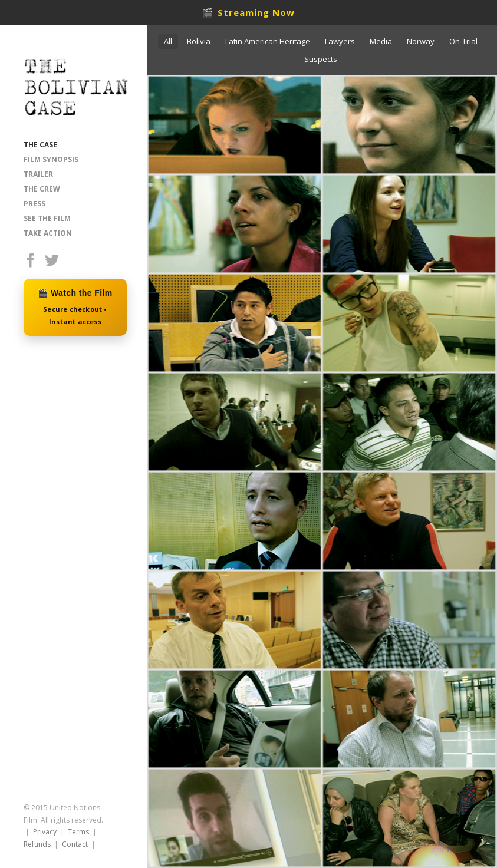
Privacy (45, 832)
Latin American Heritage (268, 41)
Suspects (321, 59)
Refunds (37, 844)
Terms (78, 832)
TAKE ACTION (48, 233)
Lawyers (340, 41)
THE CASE (40, 145)
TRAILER (38, 174)
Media (381, 41)
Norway (421, 41)
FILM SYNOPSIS (51, 159)
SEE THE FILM (47, 218)
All (168, 41)
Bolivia (199, 41)
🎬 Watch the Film (75, 308)
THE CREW (42, 189)
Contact (75, 844)
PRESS (34, 204)
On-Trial (463, 41)
